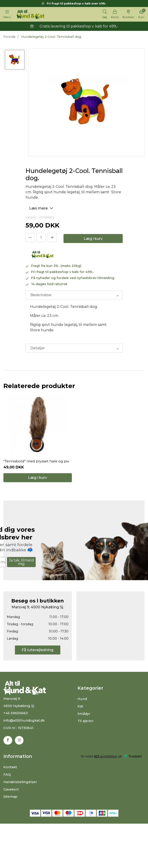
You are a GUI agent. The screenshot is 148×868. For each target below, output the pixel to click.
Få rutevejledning (38, 652)
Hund (83, 701)
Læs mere (42, 208)
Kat (80, 708)
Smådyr (84, 715)
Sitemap (11, 798)
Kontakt (10, 769)
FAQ (7, 776)
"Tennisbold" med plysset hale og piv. (37, 462)
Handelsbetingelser (21, 783)
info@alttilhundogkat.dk (25, 722)
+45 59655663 (16, 715)
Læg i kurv (93, 239)
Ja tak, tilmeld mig (21, 564)
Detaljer (38, 348)
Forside (9, 37)
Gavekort (11, 790)
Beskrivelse (41, 295)
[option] (15, 60)
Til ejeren (86, 722)
